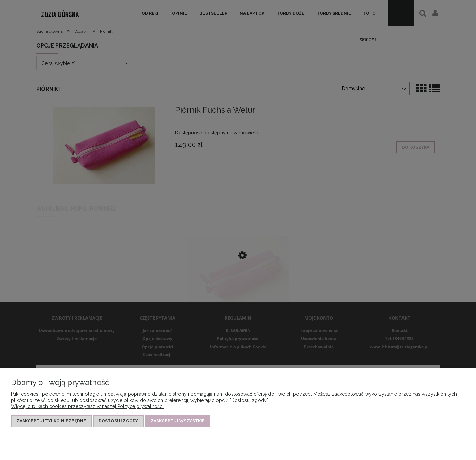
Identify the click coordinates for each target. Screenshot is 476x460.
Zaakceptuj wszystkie (178, 421)
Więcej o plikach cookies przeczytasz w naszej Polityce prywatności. (88, 406)
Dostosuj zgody (118, 421)
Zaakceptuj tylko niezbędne (51, 421)
